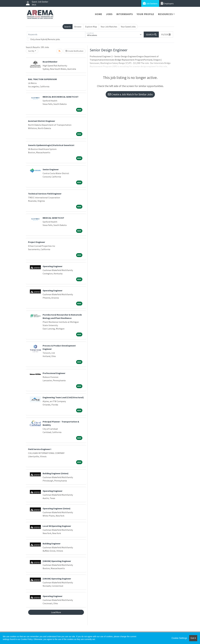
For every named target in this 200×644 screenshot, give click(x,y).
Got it (193, 638)
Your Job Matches (109, 27)
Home (99, 14)
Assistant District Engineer (42, 121)
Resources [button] (165, 14)
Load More (56, 612)
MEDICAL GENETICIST (53, 218)
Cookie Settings (179, 638)
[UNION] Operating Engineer (57, 561)
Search (67, 27)
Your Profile (145, 14)
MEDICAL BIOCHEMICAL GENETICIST (61, 97)
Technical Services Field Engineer (45, 194)
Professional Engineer (54, 373)
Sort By (31, 51)
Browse (78, 27)
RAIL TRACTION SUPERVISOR (42, 79)
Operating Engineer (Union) (57, 508)
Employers (167, 3)
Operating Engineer (52, 266)
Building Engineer (52, 544)
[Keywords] (56, 35)
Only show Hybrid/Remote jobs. (45, 39)
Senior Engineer (51, 169)
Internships (125, 14)
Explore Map (91, 27)
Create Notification (74, 51)
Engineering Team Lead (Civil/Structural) (63, 397)
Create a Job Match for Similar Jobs (130, 94)
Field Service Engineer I (40, 449)
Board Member (50, 62)
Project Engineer (37, 242)
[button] (166, 35)
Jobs (109, 14)
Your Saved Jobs (128, 27)
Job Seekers (150, 3)
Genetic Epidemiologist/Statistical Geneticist (51, 145)
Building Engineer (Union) (56, 473)
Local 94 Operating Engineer (57, 526)
